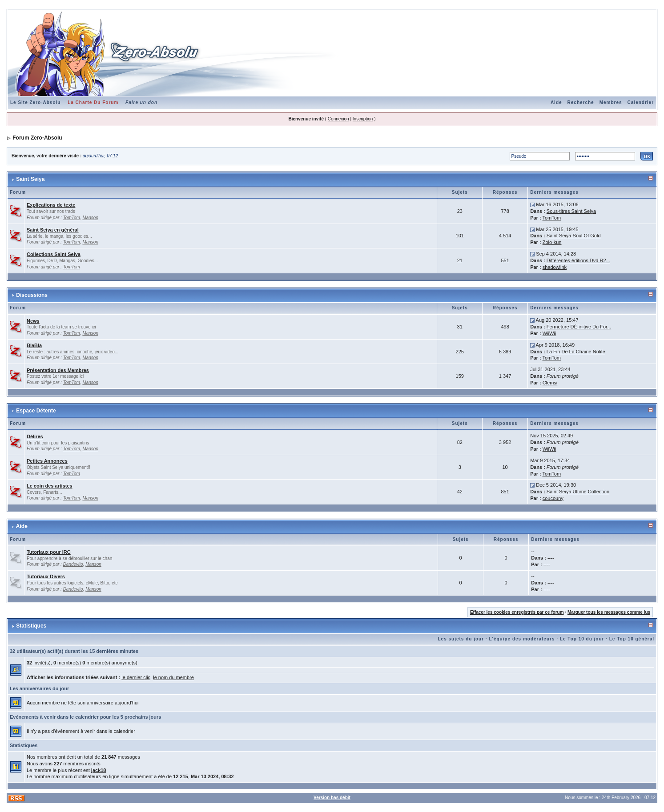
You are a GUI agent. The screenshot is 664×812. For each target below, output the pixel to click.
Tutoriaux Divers (46, 576)
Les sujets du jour (461, 639)
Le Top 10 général (632, 639)
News (33, 321)
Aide (556, 102)
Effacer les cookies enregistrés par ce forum (517, 612)
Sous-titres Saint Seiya (571, 211)
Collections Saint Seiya (54, 254)
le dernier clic (136, 677)
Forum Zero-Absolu (37, 138)
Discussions (32, 295)
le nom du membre (173, 677)
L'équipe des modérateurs (522, 639)
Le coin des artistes (50, 486)
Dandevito (73, 564)
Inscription (363, 119)
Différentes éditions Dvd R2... (578, 260)
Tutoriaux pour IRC (49, 552)
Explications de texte (51, 205)
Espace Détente (36, 411)
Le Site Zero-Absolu (35, 102)
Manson (90, 218)
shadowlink (555, 267)
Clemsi (550, 383)
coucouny (553, 498)
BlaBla (34, 345)
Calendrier (641, 102)
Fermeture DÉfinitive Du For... (579, 327)
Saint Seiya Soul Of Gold (574, 236)
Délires (35, 436)
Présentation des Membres (58, 370)
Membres (611, 102)
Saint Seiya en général (53, 230)
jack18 (99, 770)
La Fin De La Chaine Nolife (576, 352)
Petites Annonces (47, 461)
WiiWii (549, 333)
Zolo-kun (552, 242)
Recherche (581, 102)
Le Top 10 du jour (582, 639)
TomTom (72, 218)
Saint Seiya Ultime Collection (578, 492)
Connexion (338, 119)
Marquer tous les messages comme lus (609, 612)
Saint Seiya (30, 179)
